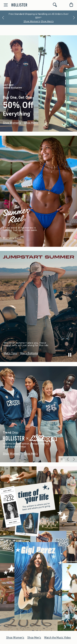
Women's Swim (12, 238)
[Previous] (3, 18)
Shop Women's (32, 21)
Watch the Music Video (57, 637)
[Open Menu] (5, 5)
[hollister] (19, 5)
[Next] (74, 18)
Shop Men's (47, 21)
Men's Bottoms (29, 353)
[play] (70, 355)
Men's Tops (10, 353)
